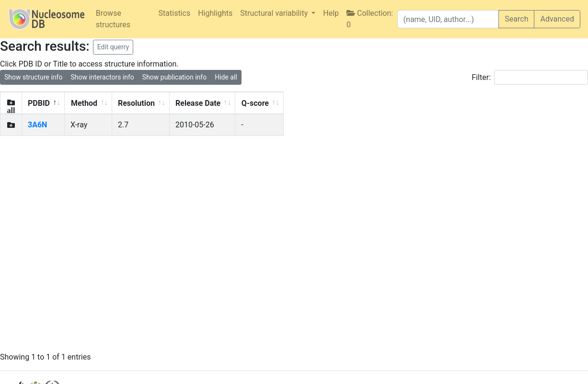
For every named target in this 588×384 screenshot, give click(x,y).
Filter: (530, 77)
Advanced (557, 19)
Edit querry (113, 47)
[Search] (448, 19)
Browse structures (113, 19)
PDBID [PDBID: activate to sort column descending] (39, 103)
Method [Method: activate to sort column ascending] (84, 103)
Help (331, 13)
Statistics (175, 13)
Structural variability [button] (275, 13)
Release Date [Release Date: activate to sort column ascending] (198, 103)
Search (516, 19)
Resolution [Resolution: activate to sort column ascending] (136, 103)
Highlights (215, 13)
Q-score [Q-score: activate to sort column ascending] (255, 103)
